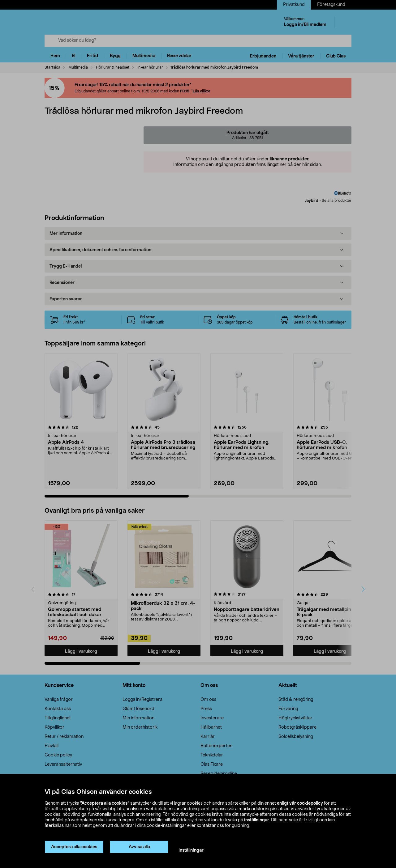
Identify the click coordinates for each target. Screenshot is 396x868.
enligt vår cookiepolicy (300, 803)
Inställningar (191, 850)
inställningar (257, 820)
